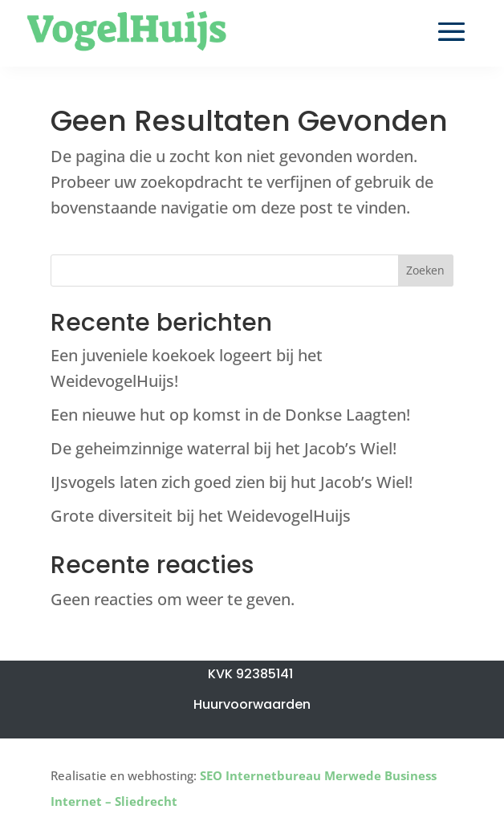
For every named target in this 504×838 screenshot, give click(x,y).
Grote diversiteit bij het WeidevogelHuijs (201, 516)
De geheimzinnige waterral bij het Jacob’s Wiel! (224, 448)
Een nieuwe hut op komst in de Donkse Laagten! (230, 415)
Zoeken (425, 270)
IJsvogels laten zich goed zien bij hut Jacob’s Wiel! (232, 482)
